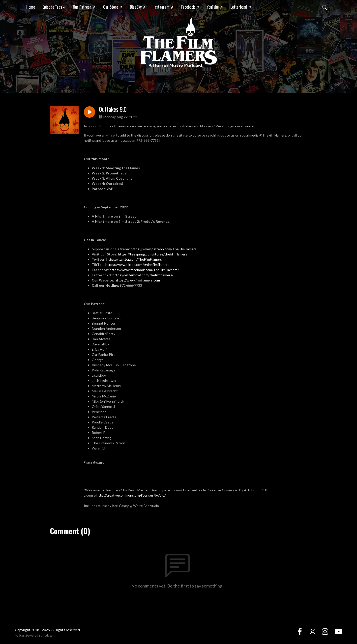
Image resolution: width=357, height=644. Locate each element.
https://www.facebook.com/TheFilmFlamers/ (144, 270)
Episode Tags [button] (52, 7)
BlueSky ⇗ (138, 7)
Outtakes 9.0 (113, 109)
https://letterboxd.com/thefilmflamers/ (143, 275)
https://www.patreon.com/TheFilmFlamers (164, 249)
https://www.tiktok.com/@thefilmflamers (137, 265)
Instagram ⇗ (164, 7)
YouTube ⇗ (215, 7)
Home (31, 7)
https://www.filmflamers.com (138, 280)
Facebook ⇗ (190, 7)
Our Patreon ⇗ (84, 7)
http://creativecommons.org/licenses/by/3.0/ (131, 495)
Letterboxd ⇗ (241, 7)
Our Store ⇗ (113, 7)
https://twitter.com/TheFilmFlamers (134, 259)
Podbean (48, 635)
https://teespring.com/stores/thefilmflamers (153, 254)
